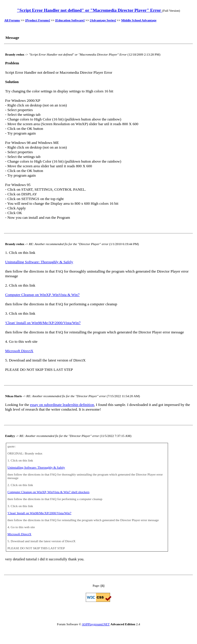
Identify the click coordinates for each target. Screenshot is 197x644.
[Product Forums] (37, 20)
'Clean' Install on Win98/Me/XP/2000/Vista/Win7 (43, 323)
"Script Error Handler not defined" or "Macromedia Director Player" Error (90, 10)
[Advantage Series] (103, 20)
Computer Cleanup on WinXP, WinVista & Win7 (42, 295)
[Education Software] (70, 20)
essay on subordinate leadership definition (62, 405)
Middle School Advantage (139, 20)
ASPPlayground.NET (96, 624)
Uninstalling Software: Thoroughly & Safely (39, 262)
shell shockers (80, 492)
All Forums (12, 20)
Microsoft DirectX (19, 351)
